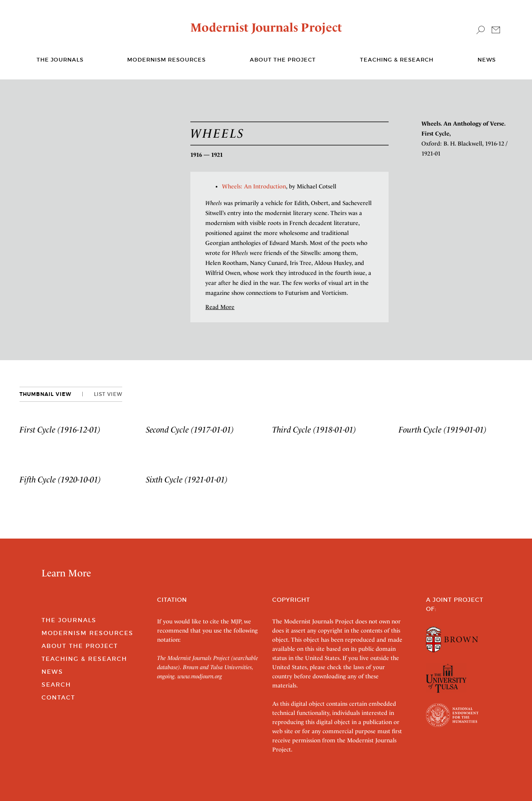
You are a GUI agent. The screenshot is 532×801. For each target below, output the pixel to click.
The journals (60, 60)
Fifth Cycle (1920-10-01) (60, 480)
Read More (220, 307)
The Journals (69, 620)
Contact (58, 697)
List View (108, 394)
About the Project (283, 60)
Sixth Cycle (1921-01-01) (187, 480)
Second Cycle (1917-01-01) (190, 430)
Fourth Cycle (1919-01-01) (443, 430)
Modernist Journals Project (266, 27)
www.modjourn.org (200, 676)
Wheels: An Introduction (254, 186)
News (487, 60)
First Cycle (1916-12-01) (60, 430)
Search (56, 685)
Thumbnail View (46, 394)
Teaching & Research (397, 60)
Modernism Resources (166, 60)
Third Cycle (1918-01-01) (314, 430)
